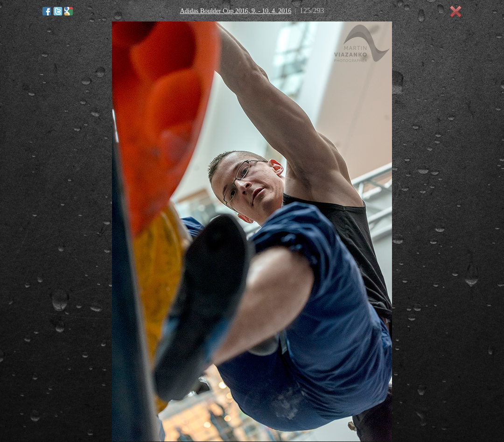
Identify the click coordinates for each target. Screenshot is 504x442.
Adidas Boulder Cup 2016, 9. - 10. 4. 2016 (235, 11)
